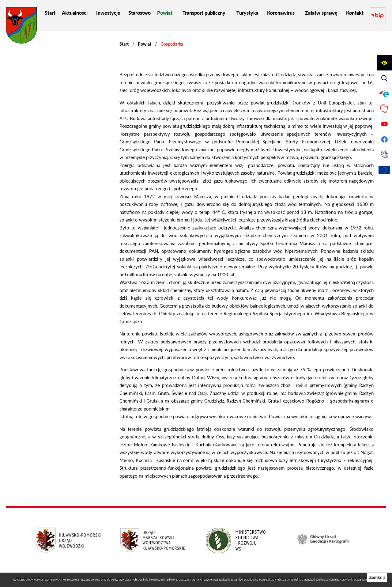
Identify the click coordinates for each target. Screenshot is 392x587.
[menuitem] (50, 13)
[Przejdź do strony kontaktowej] (384, 155)
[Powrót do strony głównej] (124, 38)
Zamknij (377, 577)
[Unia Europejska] (384, 170)
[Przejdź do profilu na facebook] (384, 139)
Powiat (145, 38)
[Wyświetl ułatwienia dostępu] (384, 63)
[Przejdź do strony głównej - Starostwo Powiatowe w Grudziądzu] (21, 27)
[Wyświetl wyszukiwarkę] (384, 78)
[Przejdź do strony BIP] (377, 13)
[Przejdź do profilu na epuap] (384, 93)
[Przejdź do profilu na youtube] (384, 124)
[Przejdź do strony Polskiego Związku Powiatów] (384, 109)
